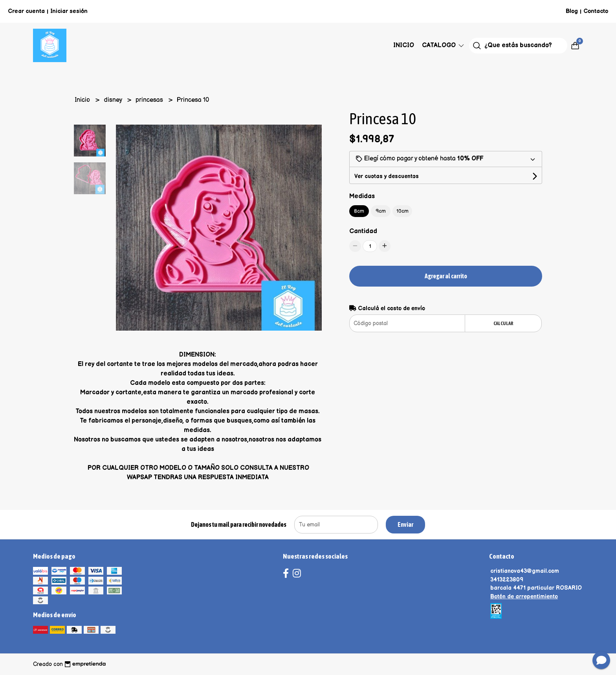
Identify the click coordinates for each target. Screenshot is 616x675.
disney (114, 100)
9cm (381, 211)
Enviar (405, 524)
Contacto (596, 11)
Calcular (503, 323)
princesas (150, 100)
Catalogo (444, 45)
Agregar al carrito (446, 276)
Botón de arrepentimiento (524, 597)
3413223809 (507, 580)
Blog (572, 11)
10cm (402, 211)
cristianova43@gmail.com (525, 571)
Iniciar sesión (69, 11)
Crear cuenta (26, 11)
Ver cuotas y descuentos (387, 176)
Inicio (404, 45)
